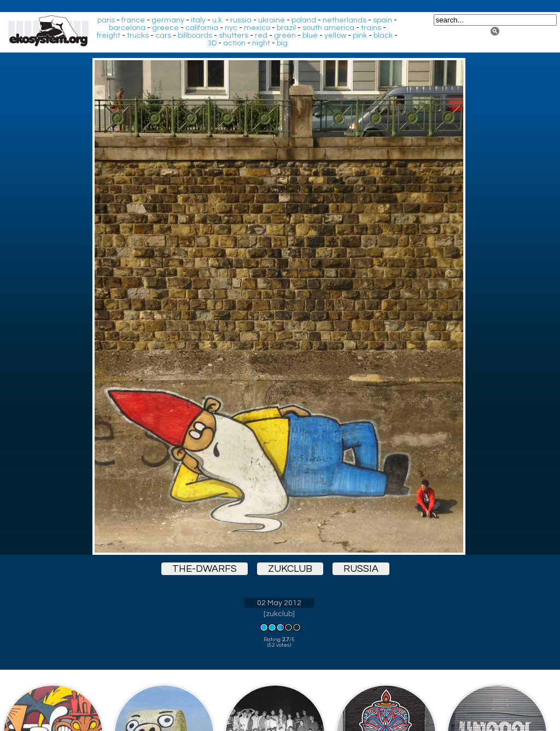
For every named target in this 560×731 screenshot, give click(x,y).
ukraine (272, 20)
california (202, 28)
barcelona (127, 28)
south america (328, 28)
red (261, 36)
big (282, 43)
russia (241, 20)
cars (163, 36)
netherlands (345, 20)
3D (212, 43)
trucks (138, 36)
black (383, 36)
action (234, 43)
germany (168, 20)
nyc (231, 28)
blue (310, 36)
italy (198, 20)
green (285, 36)
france (133, 20)
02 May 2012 (279, 603)
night (261, 43)
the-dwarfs (205, 569)
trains (371, 28)
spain (383, 20)
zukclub (290, 569)
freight (109, 36)
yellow (335, 36)
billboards (195, 36)
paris (106, 20)
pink (360, 36)
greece (165, 28)
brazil (286, 28)
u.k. (218, 20)
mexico (257, 28)
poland (304, 20)
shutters (234, 36)
